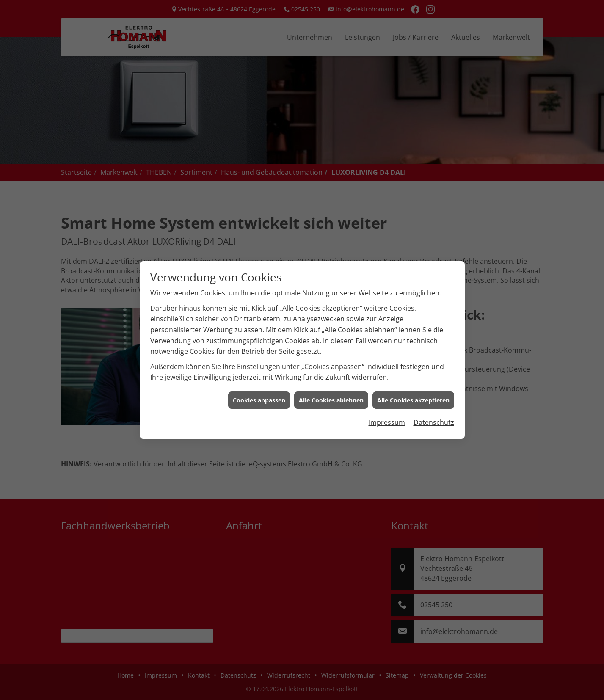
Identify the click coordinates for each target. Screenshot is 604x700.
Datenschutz (434, 415)
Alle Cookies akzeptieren (413, 393)
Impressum (387, 415)
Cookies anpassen (259, 393)
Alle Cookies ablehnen (331, 393)
